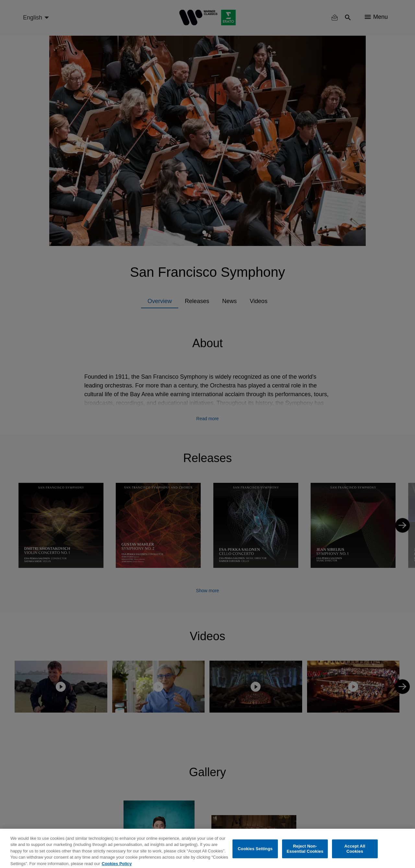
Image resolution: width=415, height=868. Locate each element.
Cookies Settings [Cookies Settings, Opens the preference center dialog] (255, 853)
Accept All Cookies (355, 853)
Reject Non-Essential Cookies (305, 853)
